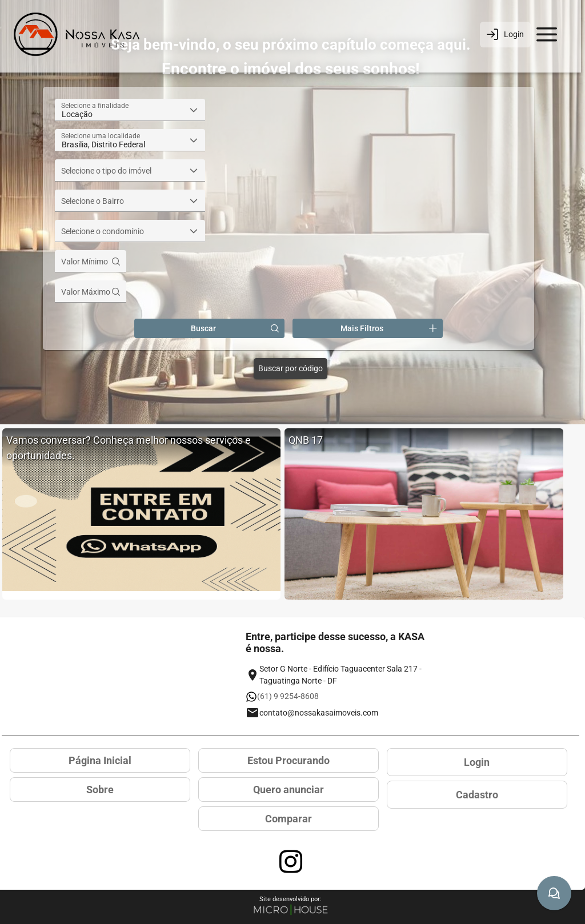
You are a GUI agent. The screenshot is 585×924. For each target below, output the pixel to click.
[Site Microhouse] (291, 911)
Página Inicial (100, 760)
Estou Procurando (289, 760)
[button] (194, 110)
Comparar (289, 819)
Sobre (100, 790)
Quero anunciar (289, 790)
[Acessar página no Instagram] (291, 862)
